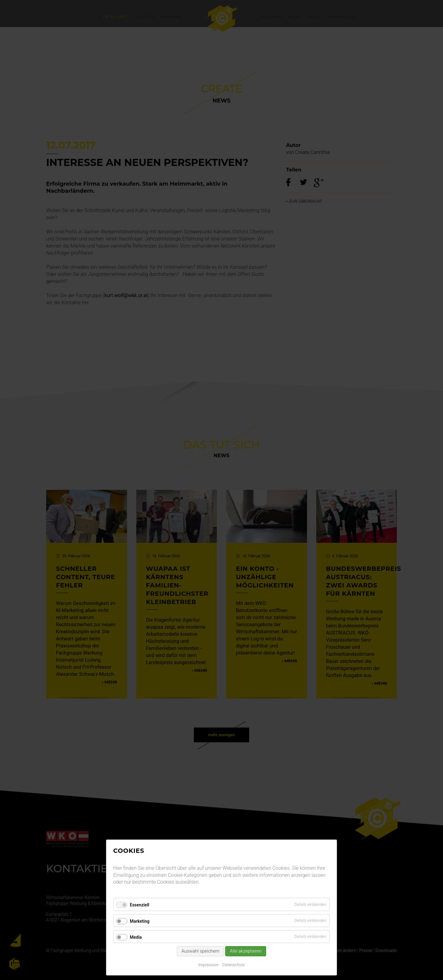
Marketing (140, 921)
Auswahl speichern (201, 951)
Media (136, 937)
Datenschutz (233, 965)
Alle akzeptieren (246, 951)
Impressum (208, 965)
